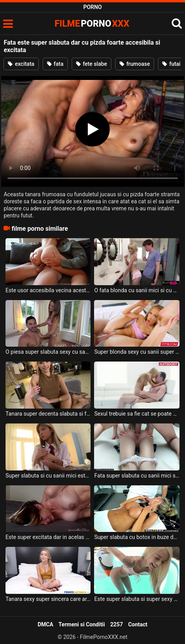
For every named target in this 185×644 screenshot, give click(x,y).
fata (55, 64)
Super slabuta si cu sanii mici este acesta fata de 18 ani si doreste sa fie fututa (48, 476)
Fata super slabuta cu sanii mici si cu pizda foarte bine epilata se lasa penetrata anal (137, 476)
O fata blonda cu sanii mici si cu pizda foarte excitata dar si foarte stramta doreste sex (137, 290)
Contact (138, 624)
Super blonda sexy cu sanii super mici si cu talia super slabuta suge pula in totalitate (137, 352)
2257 (116, 624)
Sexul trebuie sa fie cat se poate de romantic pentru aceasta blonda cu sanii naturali (137, 414)
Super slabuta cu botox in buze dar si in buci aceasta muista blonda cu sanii (137, 537)
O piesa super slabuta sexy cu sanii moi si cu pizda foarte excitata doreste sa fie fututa (48, 352)
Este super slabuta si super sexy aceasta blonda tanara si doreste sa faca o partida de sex (137, 599)
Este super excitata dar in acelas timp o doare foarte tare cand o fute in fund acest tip (48, 537)
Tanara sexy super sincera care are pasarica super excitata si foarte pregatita (48, 599)
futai (171, 64)
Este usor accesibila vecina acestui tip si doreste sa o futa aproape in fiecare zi (48, 290)
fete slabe (92, 64)
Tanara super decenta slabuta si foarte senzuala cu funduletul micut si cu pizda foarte (48, 414)
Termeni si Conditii (82, 624)
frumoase (135, 64)
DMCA (45, 624)
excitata (21, 64)
